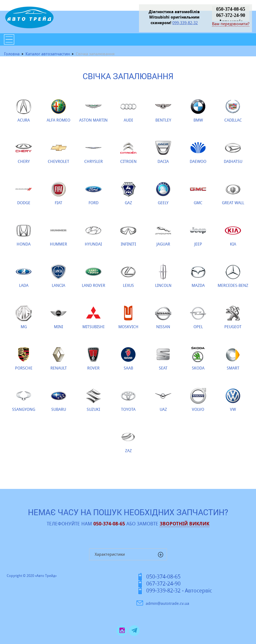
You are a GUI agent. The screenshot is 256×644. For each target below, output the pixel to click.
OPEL (198, 317)
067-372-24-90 (231, 15)
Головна (12, 54)
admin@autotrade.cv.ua (167, 603)
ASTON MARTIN (93, 111)
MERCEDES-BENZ (233, 276)
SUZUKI (93, 400)
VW (233, 400)
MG (24, 317)
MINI (58, 317)
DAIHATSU (233, 152)
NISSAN (163, 317)
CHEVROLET (58, 152)
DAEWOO (198, 152)
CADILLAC (233, 111)
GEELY (163, 193)
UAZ (163, 400)
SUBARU (58, 400)
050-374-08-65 (231, 9)
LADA (24, 276)
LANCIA (58, 276)
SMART (233, 358)
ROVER (93, 358)
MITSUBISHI (93, 317)
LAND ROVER (94, 276)
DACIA (163, 152)
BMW (198, 111)
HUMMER (58, 235)
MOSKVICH (128, 317)
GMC (198, 193)
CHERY (24, 152)
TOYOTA (128, 400)
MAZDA (198, 276)
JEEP (198, 235)
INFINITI (128, 235)
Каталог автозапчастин (48, 54)
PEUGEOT (233, 317)
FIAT (58, 193)
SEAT (163, 358)
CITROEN (128, 152)
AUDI (128, 111)
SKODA (198, 358)
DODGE (24, 193)
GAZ (128, 193)
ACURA (24, 111)
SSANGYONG (24, 400)
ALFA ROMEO (58, 111)
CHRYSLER (94, 152)
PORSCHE (24, 358)
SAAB (128, 358)
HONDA (24, 235)
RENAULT (59, 358)
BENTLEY (163, 111)
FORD (93, 193)
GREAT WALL (233, 193)
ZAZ (128, 441)
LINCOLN (163, 276)
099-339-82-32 (185, 23)
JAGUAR (163, 235)
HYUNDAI (93, 235)
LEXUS (128, 276)
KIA (233, 235)
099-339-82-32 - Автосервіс (179, 591)
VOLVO (198, 400)
